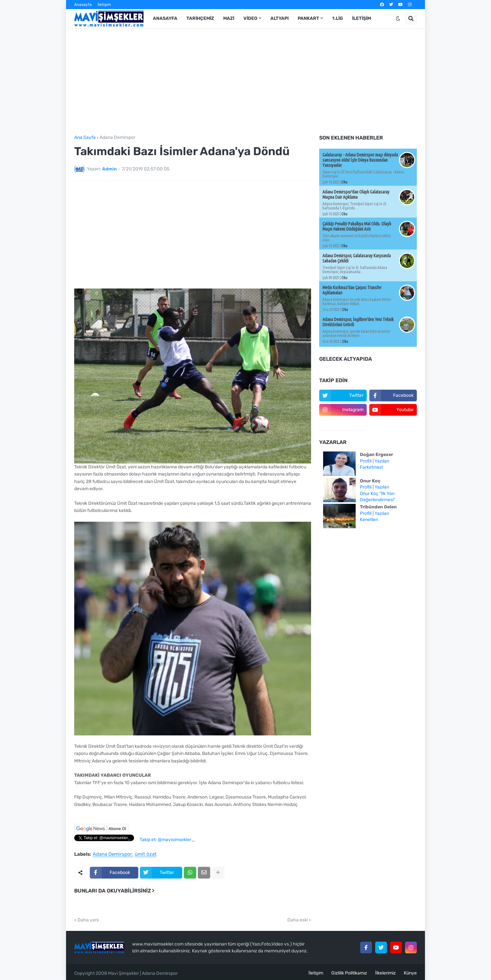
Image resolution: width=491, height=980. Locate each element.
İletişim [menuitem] (361, 18)
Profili (366, 461)
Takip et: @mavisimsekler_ (167, 840)
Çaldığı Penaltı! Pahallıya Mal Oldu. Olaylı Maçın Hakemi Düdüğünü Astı (357, 226)
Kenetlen (369, 520)
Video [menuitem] (250, 18)
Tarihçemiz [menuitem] (200, 18)
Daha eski (298, 920)
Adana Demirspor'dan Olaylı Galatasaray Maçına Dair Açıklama (356, 195)
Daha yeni (88, 920)
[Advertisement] (245, 82)
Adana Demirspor (117, 138)
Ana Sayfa (85, 138)
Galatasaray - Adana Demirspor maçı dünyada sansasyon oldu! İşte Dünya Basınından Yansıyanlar (360, 160)
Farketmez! (371, 467)
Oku (344, 182)
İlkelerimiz (385, 973)
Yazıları (382, 461)
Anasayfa (83, 5)
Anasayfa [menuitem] (165, 18)
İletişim (104, 5)
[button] (398, 19)
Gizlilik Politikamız (349, 973)
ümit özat (146, 854)
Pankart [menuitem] (308, 18)
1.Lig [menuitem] (338, 18)
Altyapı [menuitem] (280, 18)
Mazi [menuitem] (229, 18)
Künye (410, 973)
